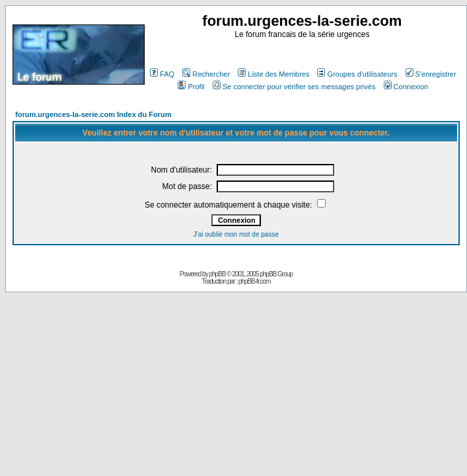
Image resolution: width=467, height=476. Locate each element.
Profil (191, 87)
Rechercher (206, 74)
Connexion (406, 87)
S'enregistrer (431, 74)
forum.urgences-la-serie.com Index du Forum (93, 114)
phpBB (217, 274)
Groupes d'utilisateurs (357, 74)
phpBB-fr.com (255, 281)
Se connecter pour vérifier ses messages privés (294, 87)
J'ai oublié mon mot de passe (236, 234)
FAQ (162, 74)
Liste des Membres (273, 74)
